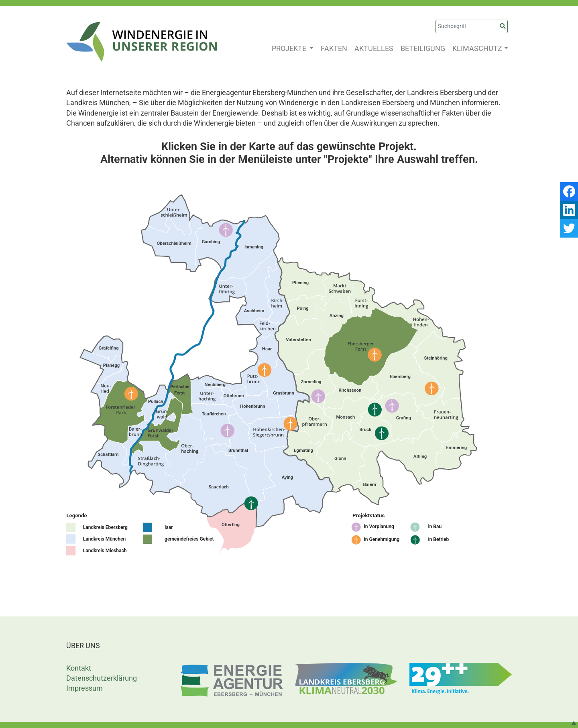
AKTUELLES (374, 48)
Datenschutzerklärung (102, 678)
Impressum (84, 688)
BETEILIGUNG (423, 48)
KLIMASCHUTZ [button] (477, 48)
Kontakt (79, 668)
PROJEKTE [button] (290, 48)
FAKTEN (334, 48)
